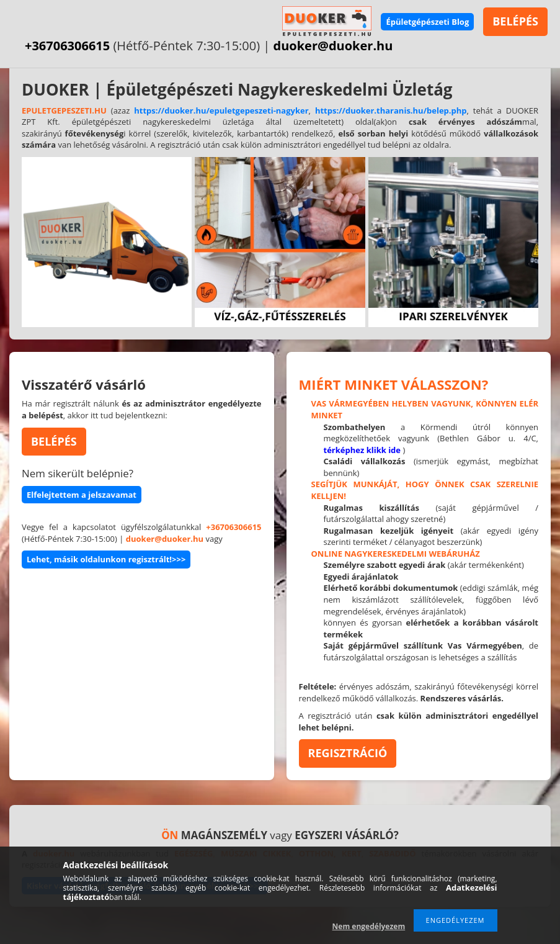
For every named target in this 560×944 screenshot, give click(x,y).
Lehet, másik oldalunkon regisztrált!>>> (106, 559)
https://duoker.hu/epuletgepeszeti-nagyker (221, 110)
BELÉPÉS (515, 21)
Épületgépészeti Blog (427, 22)
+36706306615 (67, 46)
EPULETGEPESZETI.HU (64, 110)
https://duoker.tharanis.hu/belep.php (391, 110)
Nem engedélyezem (369, 926)
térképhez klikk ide (362, 450)
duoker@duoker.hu (333, 46)
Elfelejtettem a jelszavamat (82, 495)
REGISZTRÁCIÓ (348, 753)
